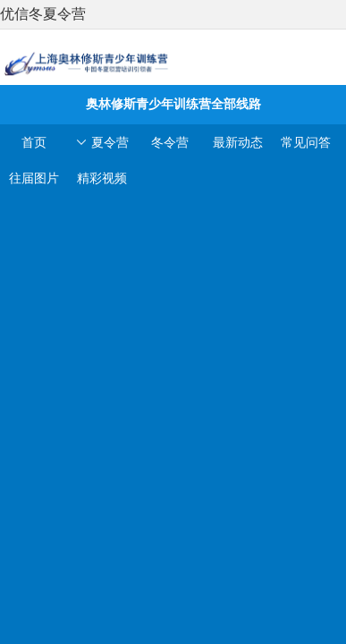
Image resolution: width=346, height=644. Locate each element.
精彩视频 (102, 178)
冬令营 (170, 142)
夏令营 (102, 142)
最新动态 (238, 142)
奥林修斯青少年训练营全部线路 (173, 104)
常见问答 (306, 142)
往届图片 (34, 178)
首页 (34, 142)
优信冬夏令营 (43, 14)
